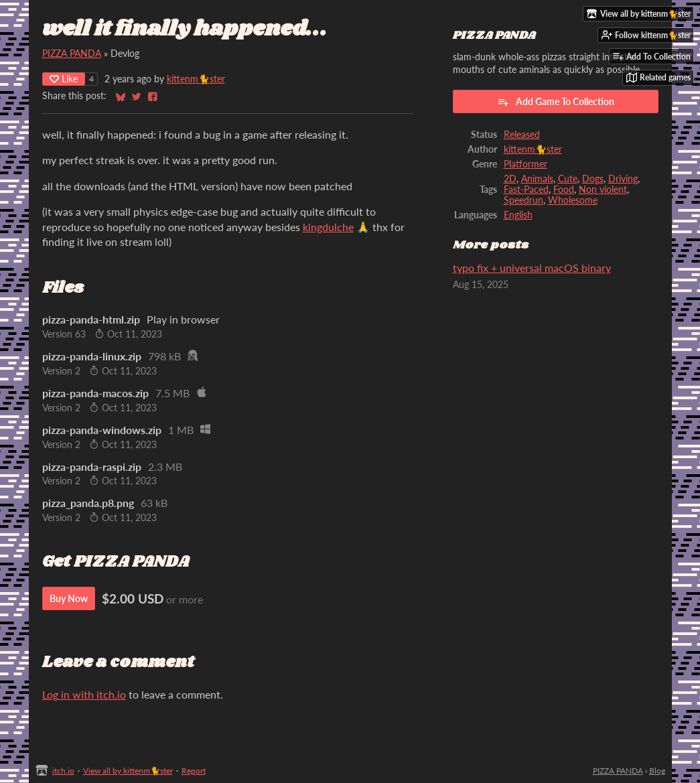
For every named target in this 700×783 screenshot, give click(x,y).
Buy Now (69, 598)
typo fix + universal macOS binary (532, 268)
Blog (657, 771)
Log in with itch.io (84, 694)
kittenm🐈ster (196, 79)
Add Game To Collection (556, 102)
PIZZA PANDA (72, 54)
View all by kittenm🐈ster (128, 771)
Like (64, 79)
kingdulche (328, 227)
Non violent (603, 190)
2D (510, 179)
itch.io (63, 771)
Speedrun (523, 200)
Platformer (526, 164)
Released (522, 135)
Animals (537, 179)
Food (564, 190)
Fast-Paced (526, 190)
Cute (568, 179)
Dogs (593, 179)
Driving (623, 179)
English (518, 215)
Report (194, 771)
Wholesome (573, 200)
